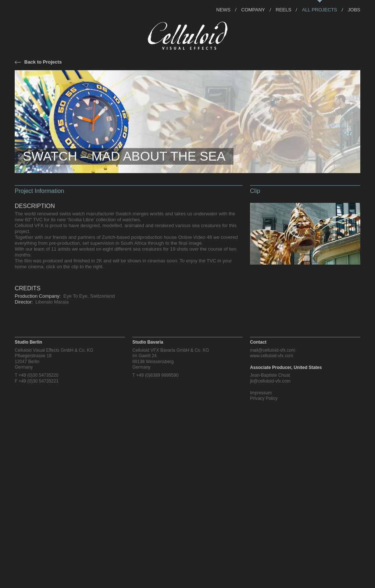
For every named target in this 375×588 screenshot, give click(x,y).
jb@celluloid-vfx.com (270, 381)
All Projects (319, 9)
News (223, 9)
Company (253, 9)
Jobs (354, 9)
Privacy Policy (264, 398)
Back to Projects (43, 62)
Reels (284, 9)
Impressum (261, 393)
